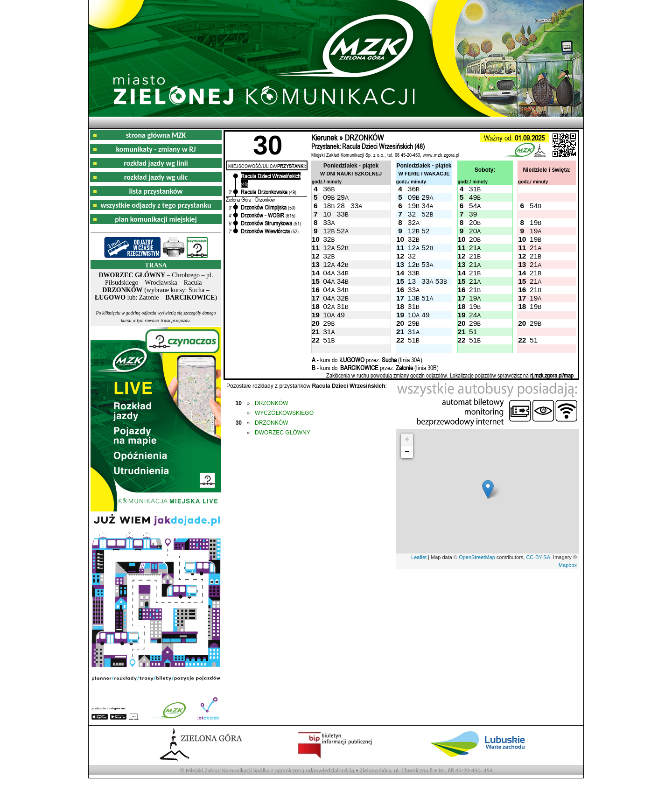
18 (327, 206)
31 (473, 189)
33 (354, 206)
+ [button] (407, 440)
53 (425, 264)
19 (412, 206)
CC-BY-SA (538, 557)
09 (327, 197)
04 (327, 273)
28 (341, 206)
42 (341, 264)
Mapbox (568, 565)
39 (473, 214)
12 (327, 231)
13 (412, 281)
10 (327, 214)
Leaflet (419, 557)
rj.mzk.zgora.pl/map (552, 375)
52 (425, 214)
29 (341, 197)
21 (473, 248)
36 (327, 189)
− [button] (407, 452)
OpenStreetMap (477, 557)
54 (473, 206)
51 (425, 298)
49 (473, 197)
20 (473, 222)
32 (412, 214)
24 (473, 315)
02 (327, 306)
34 (425, 206)
